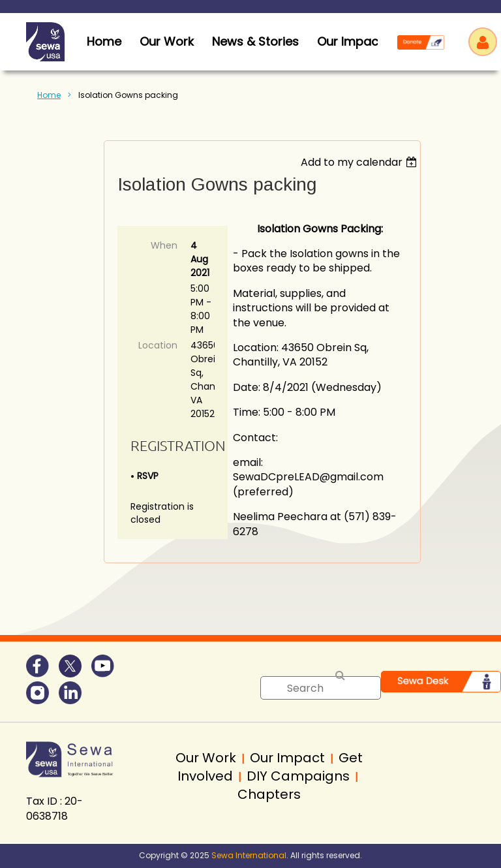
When (164, 245)
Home (49, 95)
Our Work (167, 41)
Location (158, 345)
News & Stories (255, 41)
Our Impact (350, 41)
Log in (483, 42)
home (104, 41)
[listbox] (360, 162)
